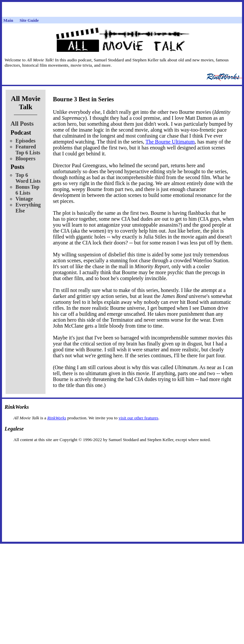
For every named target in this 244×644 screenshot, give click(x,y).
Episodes (25, 141)
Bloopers (25, 159)
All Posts (22, 124)
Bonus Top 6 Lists (28, 190)
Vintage (24, 199)
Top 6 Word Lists (28, 178)
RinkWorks (57, 418)
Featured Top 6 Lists (28, 150)
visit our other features (138, 418)
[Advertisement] (122, 453)
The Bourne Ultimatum (170, 142)
